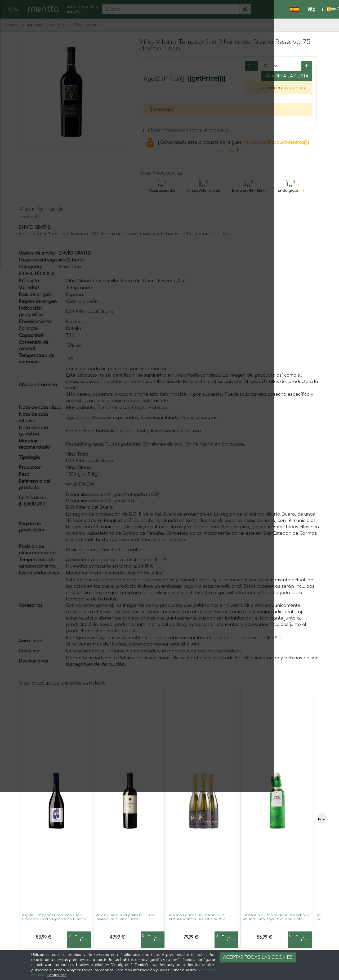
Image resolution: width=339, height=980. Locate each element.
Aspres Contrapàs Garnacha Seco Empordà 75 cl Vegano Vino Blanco (54, 917)
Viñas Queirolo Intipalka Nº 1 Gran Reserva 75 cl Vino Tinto (125, 917)
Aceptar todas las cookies (258, 957)
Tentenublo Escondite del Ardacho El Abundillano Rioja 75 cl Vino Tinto (276, 917)
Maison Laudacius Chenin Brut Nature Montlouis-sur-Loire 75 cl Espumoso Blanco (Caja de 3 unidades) (198, 921)
